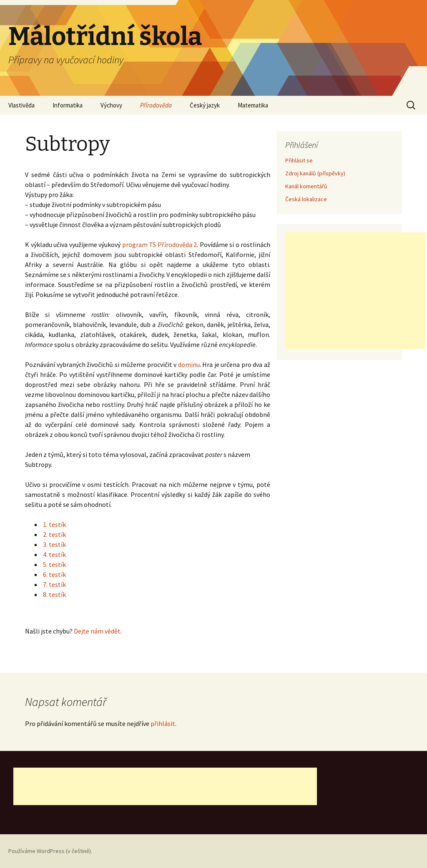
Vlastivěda (21, 105)
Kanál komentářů (306, 186)
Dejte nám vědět (97, 631)
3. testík (54, 544)
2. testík (54, 534)
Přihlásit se (299, 160)
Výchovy (111, 105)
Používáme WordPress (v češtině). (50, 851)
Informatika (68, 105)
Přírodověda (156, 105)
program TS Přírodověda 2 (160, 244)
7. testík (54, 584)
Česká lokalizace (306, 199)
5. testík (54, 564)
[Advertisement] (355, 291)
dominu (189, 364)
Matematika (253, 105)
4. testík (54, 554)
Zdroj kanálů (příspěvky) (315, 173)
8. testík (54, 594)
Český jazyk (205, 105)
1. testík (54, 524)
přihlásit (163, 723)
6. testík (54, 574)
